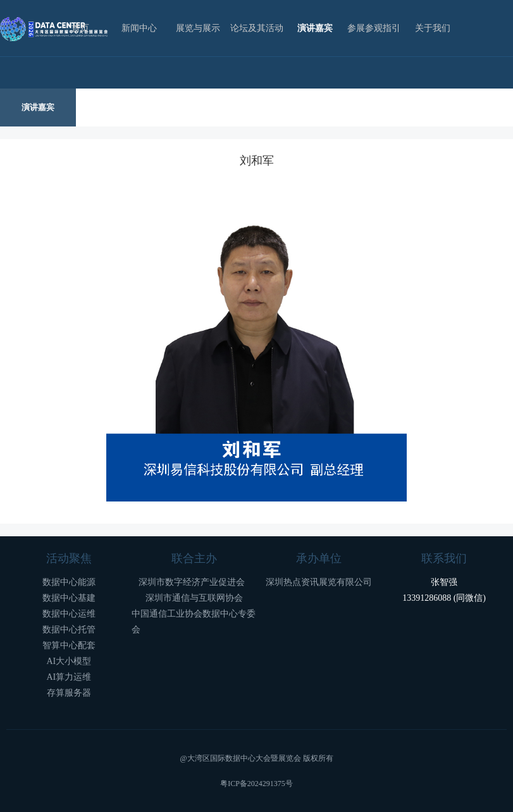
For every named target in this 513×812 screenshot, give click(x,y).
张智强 (444, 582)
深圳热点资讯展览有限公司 (319, 582)
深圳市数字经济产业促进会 (194, 582)
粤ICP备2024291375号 (256, 784)
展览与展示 (198, 28)
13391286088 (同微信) (444, 598)
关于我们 (433, 28)
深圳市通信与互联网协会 (194, 598)
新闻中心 (139, 28)
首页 (80, 28)
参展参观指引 (374, 28)
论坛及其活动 (257, 28)
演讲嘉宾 (315, 28)
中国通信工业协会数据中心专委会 (194, 622)
